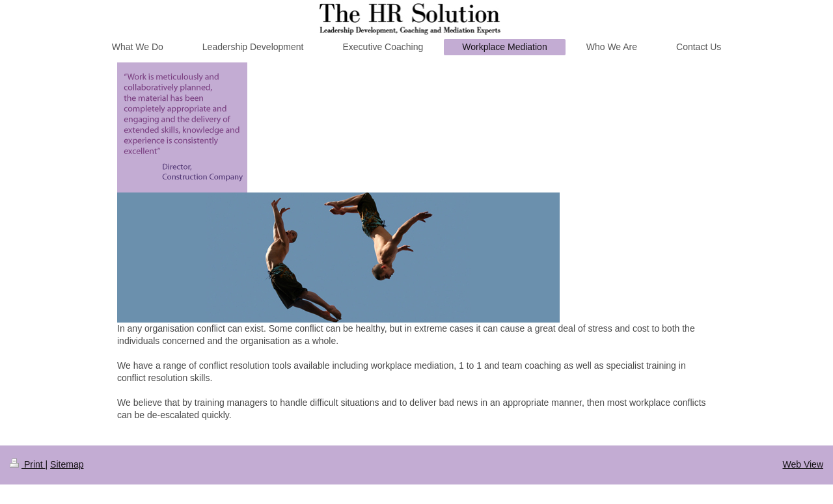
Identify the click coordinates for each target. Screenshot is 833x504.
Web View (803, 464)
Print (28, 464)
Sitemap (67, 464)
